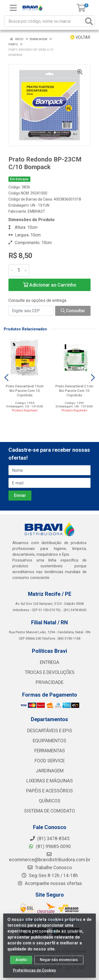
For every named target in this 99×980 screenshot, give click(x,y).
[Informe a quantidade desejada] (19, 270)
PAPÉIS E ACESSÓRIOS (49, 791)
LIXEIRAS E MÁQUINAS (50, 781)
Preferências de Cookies (34, 974)
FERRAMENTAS (50, 751)
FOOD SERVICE (50, 761)
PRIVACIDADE (49, 682)
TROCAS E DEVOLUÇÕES (50, 672)
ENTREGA (49, 662)
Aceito (21, 964)
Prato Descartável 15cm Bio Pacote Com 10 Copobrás (25, 391)
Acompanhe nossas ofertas (50, 883)
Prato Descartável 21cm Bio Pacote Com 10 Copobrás (74, 391)
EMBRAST (36, 211)
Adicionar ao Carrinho (50, 285)
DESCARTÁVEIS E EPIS (50, 731)
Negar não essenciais (59, 964)
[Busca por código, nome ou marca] (44, 21)
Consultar (73, 311)
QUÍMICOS (50, 801)
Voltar (80, 37)
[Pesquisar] (89, 21)
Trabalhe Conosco (49, 868)
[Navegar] (6, 378)
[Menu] (13, 8)
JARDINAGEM (50, 771)
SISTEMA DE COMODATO (49, 811)
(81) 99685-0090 (49, 846)
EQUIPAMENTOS (49, 741)
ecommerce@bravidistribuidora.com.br (50, 857)
